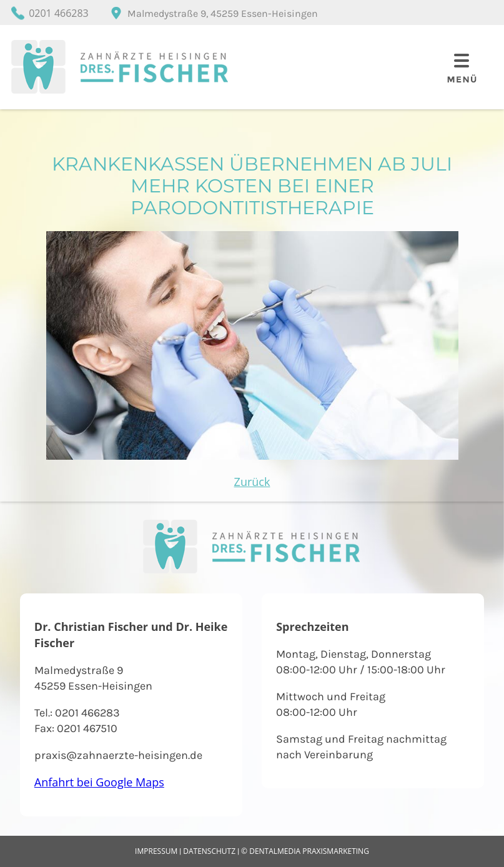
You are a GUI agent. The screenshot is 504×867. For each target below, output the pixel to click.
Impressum (156, 851)
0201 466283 (59, 13)
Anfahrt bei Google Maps (99, 782)
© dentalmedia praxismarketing (305, 851)
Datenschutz (209, 851)
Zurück (252, 482)
